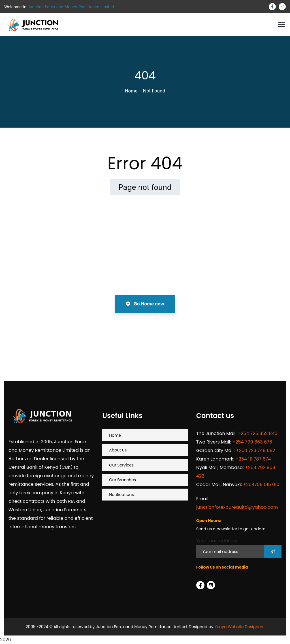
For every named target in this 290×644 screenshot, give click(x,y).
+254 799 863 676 (252, 442)
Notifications (121, 495)
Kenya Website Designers (239, 627)
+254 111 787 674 (253, 459)
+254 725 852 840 (258, 433)
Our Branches (122, 480)
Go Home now (145, 304)
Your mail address (217, 541)
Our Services (121, 465)
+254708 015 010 (261, 484)
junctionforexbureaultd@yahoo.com (237, 507)
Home (131, 91)
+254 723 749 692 (256, 450)
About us (118, 450)
